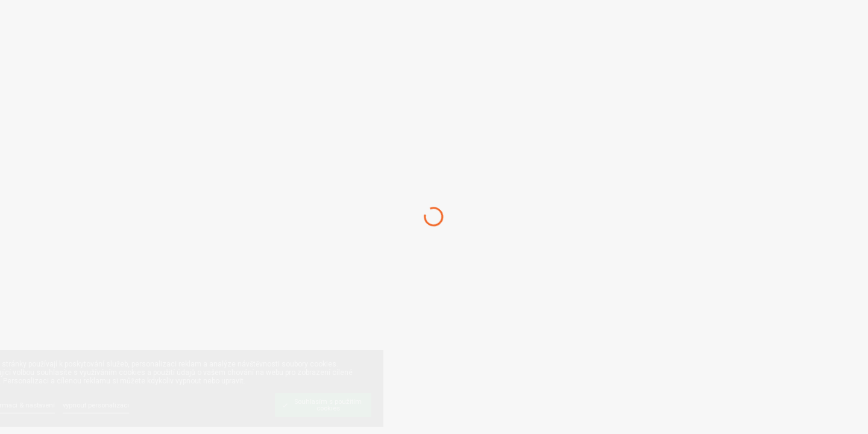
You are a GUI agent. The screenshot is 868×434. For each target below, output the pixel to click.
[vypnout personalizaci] (128, 405)
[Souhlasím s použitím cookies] (356, 405)
